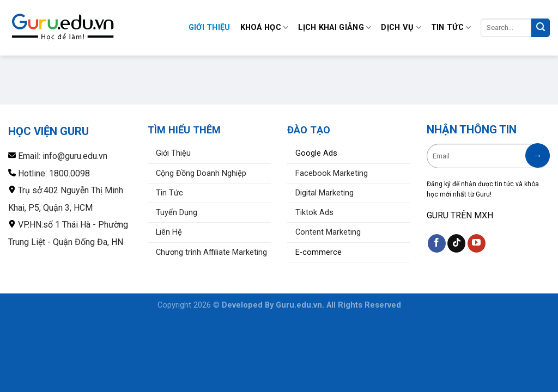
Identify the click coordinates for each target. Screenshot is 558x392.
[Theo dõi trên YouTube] (477, 243)
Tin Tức (451, 27)
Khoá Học (265, 27)
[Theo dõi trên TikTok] (456, 243)
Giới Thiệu (210, 27)
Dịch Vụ (401, 27)
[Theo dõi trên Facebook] (437, 243)
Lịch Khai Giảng (335, 27)
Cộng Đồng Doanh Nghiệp (201, 173)
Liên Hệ (169, 232)
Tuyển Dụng (177, 213)
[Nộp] (541, 28)
